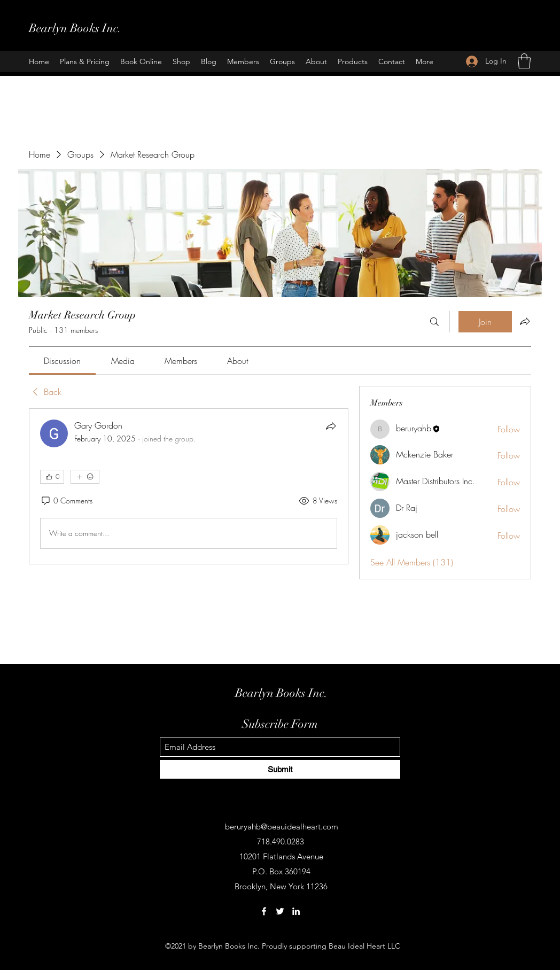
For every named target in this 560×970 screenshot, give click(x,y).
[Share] (331, 426)
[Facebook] (264, 911)
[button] (524, 61)
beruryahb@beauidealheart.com (282, 827)
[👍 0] (52, 477)
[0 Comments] (66, 501)
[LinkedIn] (296, 911)
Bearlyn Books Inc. (75, 28)
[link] (62, 361)
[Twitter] (280, 911)
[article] (189, 486)
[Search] (434, 322)
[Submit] (280, 769)
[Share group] (525, 321)
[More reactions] (85, 477)
